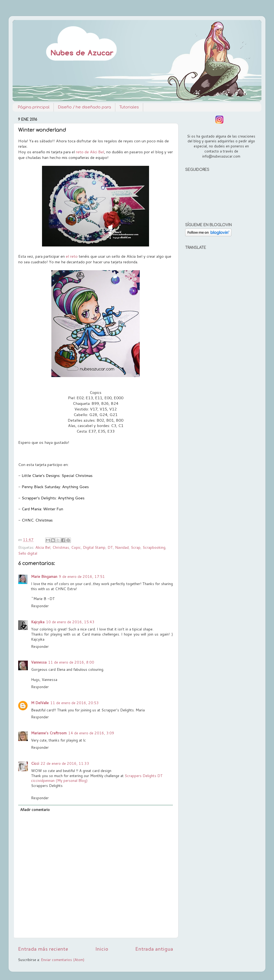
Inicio (102, 949)
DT (110, 547)
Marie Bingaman (44, 576)
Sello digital (28, 553)
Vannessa (39, 662)
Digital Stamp (94, 547)
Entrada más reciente (43, 949)
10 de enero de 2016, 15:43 (70, 622)
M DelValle (40, 703)
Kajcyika (38, 622)
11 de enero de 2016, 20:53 (75, 703)
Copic (76, 547)
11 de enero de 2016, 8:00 (71, 662)
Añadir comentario (35, 810)
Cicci (35, 763)
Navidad (122, 547)
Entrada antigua (154, 949)
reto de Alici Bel (90, 152)
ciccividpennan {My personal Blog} (59, 780)
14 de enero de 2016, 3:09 (91, 733)
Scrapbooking (154, 547)
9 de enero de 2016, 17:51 (82, 576)
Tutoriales (129, 107)
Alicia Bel (43, 547)
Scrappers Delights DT (144, 776)
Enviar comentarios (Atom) (63, 960)
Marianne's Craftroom (49, 733)
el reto (72, 256)
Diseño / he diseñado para (84, 107)
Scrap (136, 547)
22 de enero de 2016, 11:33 (65, 763)
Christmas (61, 547)
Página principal (34, 107)
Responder (40, 606)
